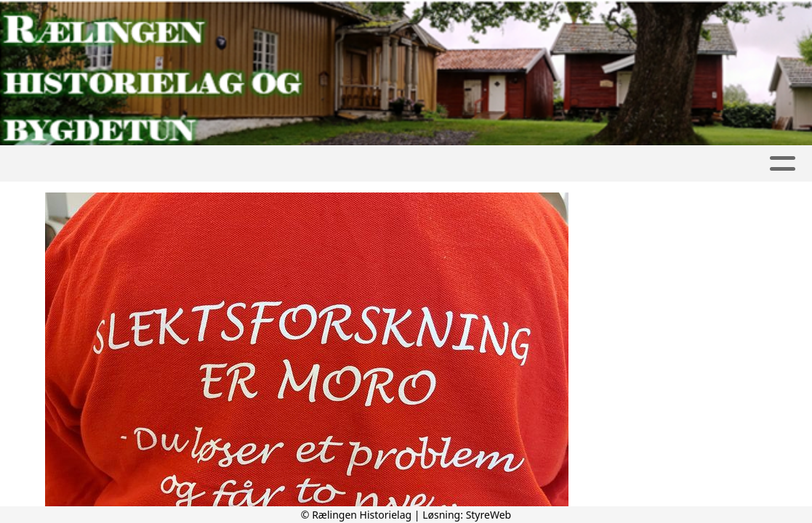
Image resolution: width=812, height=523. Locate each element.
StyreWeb (489, 515)
